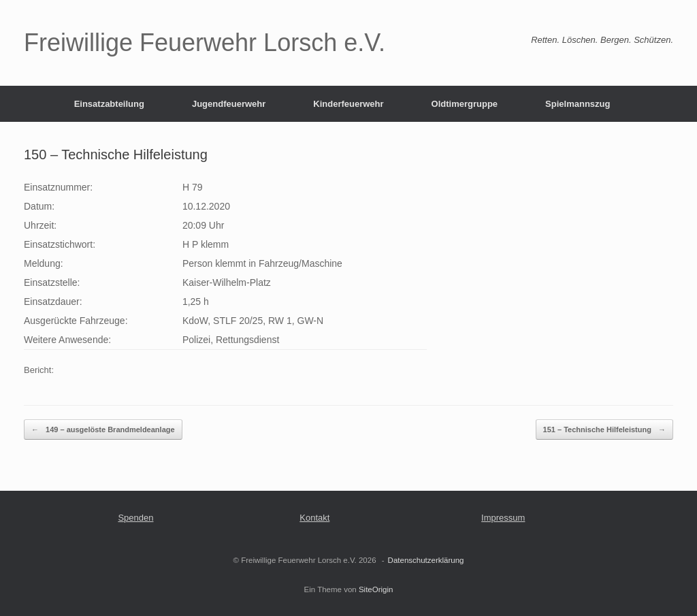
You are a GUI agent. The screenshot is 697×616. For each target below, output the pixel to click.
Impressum (503, 518)
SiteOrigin (376, 589)
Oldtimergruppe (465, 104)
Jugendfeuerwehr (229, 104)
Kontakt (314, 518)
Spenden (135, 518)
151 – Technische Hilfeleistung (604, 430)
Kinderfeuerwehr (348, 104)
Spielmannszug (578, 104)
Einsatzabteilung (109, 104)
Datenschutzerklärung (426, 560)
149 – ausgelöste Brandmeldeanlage (103, 430)
